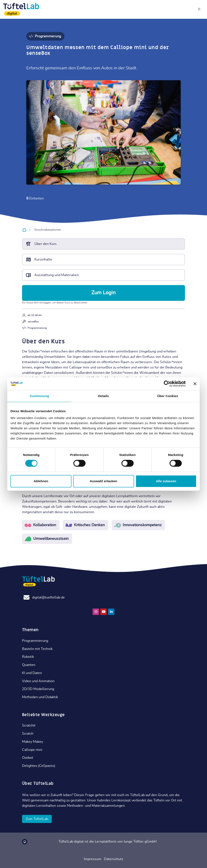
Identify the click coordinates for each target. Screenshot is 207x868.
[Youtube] (103, 612)
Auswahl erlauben (103, 481)
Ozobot (28, 758)
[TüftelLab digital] (21, 9)
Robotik (28, 657)
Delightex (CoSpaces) (39, 766)
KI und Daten (32, 673)
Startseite (25, 230)
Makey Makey (33, 742)
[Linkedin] (111, 612)
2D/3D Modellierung (38, 689)
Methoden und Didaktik (40, 697)
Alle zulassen (166, 481)
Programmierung (35, 641)
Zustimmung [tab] (39, 396)
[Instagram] (96, 612)
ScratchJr (29, 725)
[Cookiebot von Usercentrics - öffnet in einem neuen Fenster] (167, 384)
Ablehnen (41, 481)
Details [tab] (103, 396)
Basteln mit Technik (37, 649)
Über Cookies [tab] (168, 396)
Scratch (28, 734)
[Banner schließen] (195, 384)
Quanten (29, 665)
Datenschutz (114, 859)
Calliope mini (32, 750)
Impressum (92, 859)
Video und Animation (38, 681)
